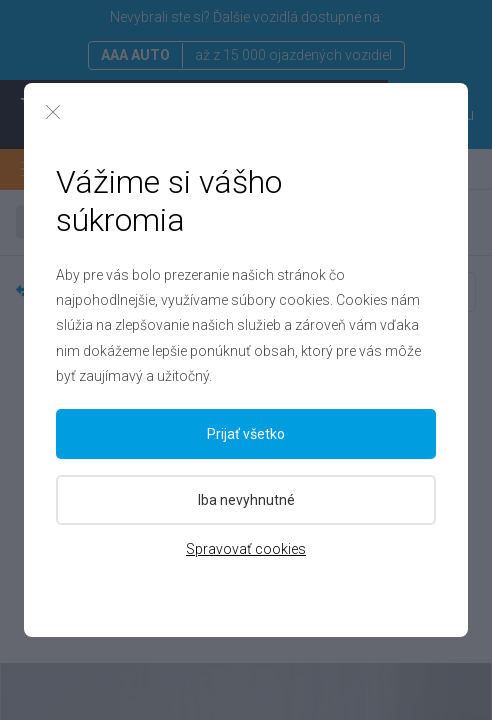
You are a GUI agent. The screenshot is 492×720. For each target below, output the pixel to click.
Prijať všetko (246, 434)
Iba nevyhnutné (246, 500)
